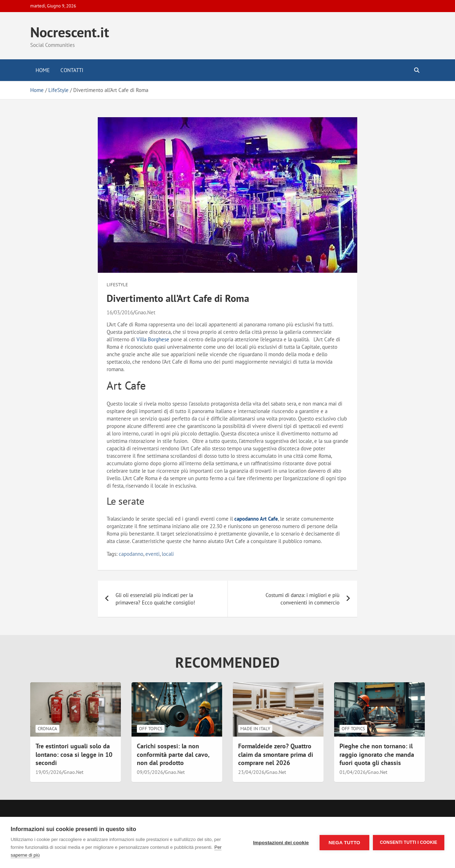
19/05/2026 (49, 772)
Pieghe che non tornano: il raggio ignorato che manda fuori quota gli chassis (377, 754)
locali (168, 554)
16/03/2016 (120, 312)
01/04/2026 (353, 772)
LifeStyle (117, 285)
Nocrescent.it (70, 32)
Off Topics (151, 729)
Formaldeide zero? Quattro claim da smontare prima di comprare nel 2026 (276, 754)
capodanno (131, 554)
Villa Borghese (153, 339)
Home (43, 70)
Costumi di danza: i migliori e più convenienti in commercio (303, 599)
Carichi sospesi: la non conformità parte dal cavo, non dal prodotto (173, 754)
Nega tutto (344, 843)
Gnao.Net (145, 312)
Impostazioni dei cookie (281, 843)
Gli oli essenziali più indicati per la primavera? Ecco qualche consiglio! (155, 599)
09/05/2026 (150, 772)
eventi (152, 554)
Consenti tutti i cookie (409, 842)
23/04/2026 (251, 772)
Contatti (72, 70)
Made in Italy (255, 729)
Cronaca (47, 729)
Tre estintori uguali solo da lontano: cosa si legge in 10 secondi (74, 754)
